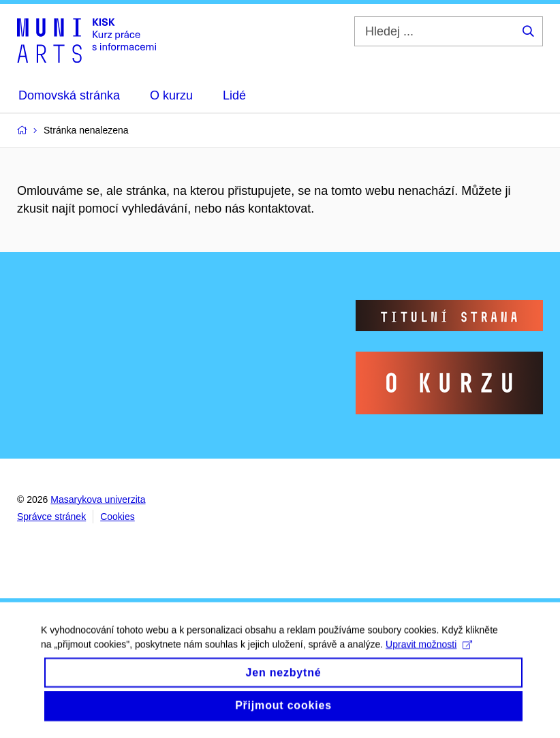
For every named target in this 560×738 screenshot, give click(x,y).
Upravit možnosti (429, 655)
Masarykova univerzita (98, 499)
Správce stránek (51, 517)
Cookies (118, 517)
